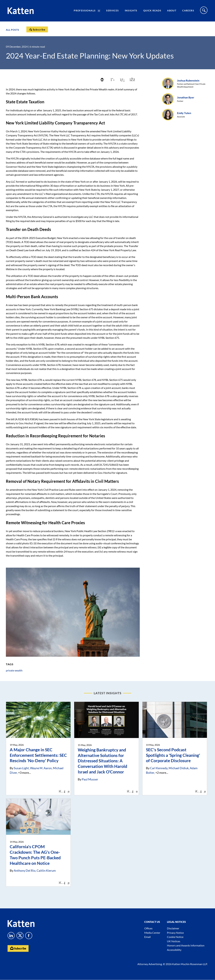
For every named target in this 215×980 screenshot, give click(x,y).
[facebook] (132, 80)
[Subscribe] (37, 29)
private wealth (14, 670)
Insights (131, 11)
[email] (102, 80)
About (172, 11)
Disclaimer (173, 928)
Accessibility (174, 950)
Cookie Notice (175, 937)
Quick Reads (152, 11)
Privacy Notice (175, 933)
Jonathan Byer (186, 97)
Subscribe (18, 948)
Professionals (85, 11)
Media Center (152, 933)
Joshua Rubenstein (188, 80)
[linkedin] (122, 80)
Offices (148, 928)
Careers (188, 11)
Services (112, 11)
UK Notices (174, 941)
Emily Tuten (184, 113)
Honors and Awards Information (186, 945)
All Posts (13, 30)
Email (147, 937)
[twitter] (112, 80)
